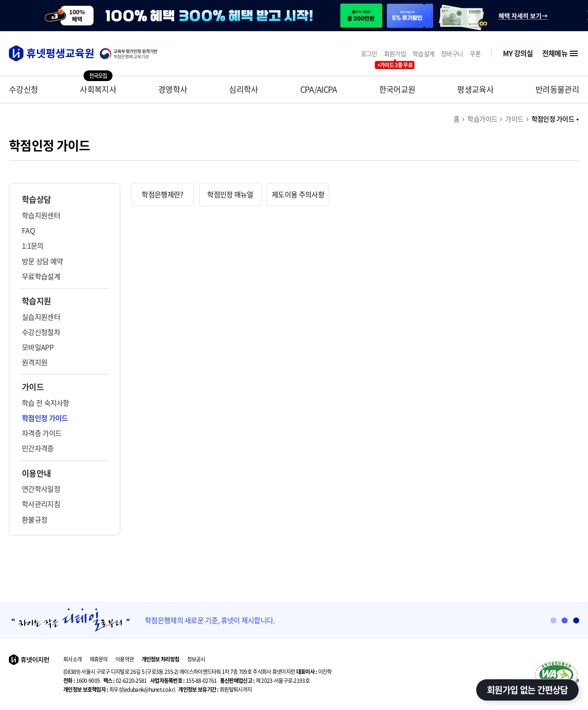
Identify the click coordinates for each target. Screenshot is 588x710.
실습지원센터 (41, 317)
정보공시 (196, 659)
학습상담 (36, 200)
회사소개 (72, 659)
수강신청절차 (41, 332)
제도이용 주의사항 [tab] (298, 194)
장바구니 (452, 54)
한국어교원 (397, 89)
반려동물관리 (557, 89)
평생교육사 (475, 89)
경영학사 (173, 89)
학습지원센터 (41, 215)
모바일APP (38, 347)
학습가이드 (482, 119)
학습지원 (36, 301)
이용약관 (125, 659)
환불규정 (35, 519)
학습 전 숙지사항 (46, 403)
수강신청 (23, 89)
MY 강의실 (518, 53)
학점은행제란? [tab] (162, 194)
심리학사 (243, 89)
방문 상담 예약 (42, 261)
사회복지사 (98, 89)
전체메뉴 (561, 53)
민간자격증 (38, 448)
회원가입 (395, 54)
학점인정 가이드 (555, 119)
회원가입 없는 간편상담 (527, 690)
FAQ (28, 230)
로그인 (369, 54)
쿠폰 (475, 54)
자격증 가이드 (42, 433)
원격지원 (35, 362)
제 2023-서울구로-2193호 (265, 681)
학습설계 (423, 54)
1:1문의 (33, 245)
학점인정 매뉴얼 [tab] (230, 194)
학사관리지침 (41, 504)
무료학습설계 (41, 276)
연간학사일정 (41, 489)
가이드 (514, 119)
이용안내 (36, 473)
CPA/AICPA (319, 89)
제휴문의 (99, 659)
